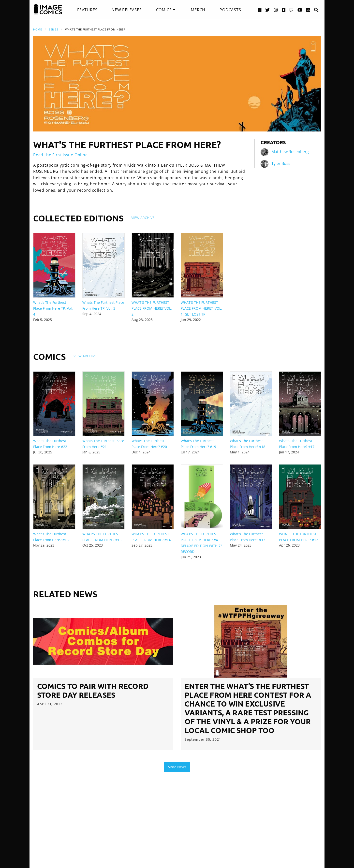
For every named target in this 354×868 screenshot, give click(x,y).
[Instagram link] (276, 10)
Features (87, 10)
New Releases (127, 10)
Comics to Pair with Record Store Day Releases (93, 690)
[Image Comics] (48, 9)
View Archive (143, 218)
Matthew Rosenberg (290, 152)
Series (53, 29)
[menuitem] (87, 10)
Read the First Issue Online (60, 155)
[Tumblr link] (284, 10)
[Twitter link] (268, 10)
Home (37, 29)
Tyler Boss (281, 163)
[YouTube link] (300, 10)
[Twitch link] (292, 10)
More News (177, 767)
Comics (164, 10)
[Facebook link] (260, 10)
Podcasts (230, 10)
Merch (198, 10)
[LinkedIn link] (308, 10)
